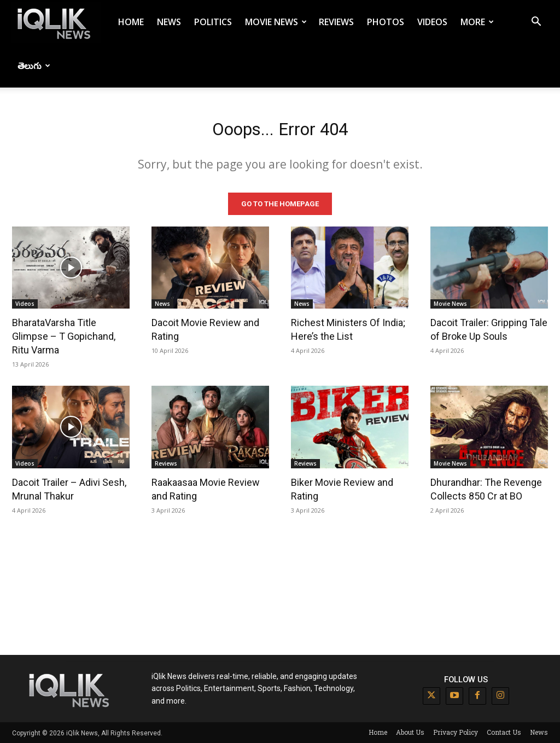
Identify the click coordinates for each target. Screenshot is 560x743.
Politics (213, 22)
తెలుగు (34, 66)
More (477, 22)
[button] (536, 23)
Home (131, 22)
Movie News (276, 22)
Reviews (336, 22)
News (169, 22)
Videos (432, 22)
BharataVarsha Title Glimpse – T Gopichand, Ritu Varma (64, 336)
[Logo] (56, 22)
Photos (386, 22)
